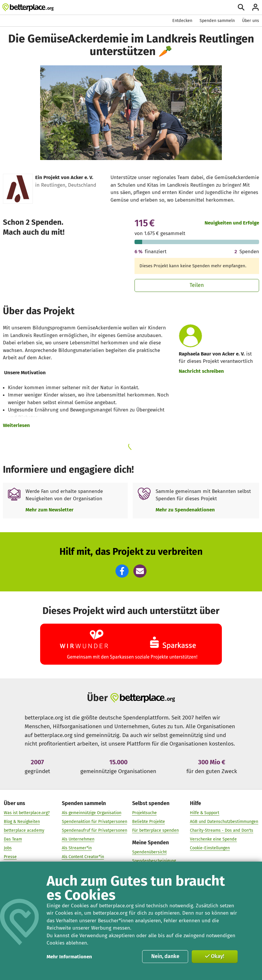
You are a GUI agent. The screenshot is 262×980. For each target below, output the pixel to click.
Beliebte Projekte (149, 822)
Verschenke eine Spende (213, 839)
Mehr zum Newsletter (50, 510)
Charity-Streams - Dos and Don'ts (222, 830)
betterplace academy (24, 830)
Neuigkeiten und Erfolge (232, 223)
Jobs (8, 848)
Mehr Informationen (69, 957)
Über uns (251, 21)
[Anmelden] (255, 7)
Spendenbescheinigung (154, 861)
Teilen (197, 285)
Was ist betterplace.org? (27, 813)
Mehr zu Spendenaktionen (185, 510)
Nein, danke (165, 956)
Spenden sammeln (217, 21)
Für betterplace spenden (155, 830)
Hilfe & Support (205, 813)
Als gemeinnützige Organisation (92, 813)
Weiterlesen (16, 425)
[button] (122, 571)
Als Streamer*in (77, 848)
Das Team (13, 839)
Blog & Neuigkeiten (22, 822)
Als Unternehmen (78, 839)
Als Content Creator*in (83, 857)
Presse (10, 857)
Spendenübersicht (149, 852)
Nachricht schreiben (201, 371)
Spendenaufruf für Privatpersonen (95, 830)
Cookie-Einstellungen (210, 848)
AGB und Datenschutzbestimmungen (224, 822)
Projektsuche (144, 813)
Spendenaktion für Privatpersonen (95, 822)
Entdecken (182, 21)
